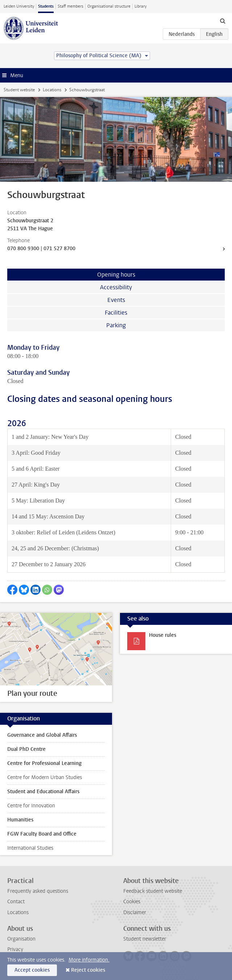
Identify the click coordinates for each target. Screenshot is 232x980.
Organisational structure (109, 6)
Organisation (21, 939)
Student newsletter (145, 939)
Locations (52, 90)
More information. (89, 960)
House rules (163, 635)
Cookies (132, 902)
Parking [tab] (116, 325)
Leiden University (19, 6)
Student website (19, 90)
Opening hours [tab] (116, 275)
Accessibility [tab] (116, 287)
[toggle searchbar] (223, 21)
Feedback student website (153, 891)
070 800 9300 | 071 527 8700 (41, 249)
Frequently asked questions (38, 891)
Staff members (71, 6)
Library (140, 6)
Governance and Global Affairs (42, 735)
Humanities (20, 820)
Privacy (15, 949)
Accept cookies (32, 970)
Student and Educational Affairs (43, 792)
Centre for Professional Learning (44, 763)
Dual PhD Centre (26, 749)
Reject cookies (88, 970)
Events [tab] (116, 300)
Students (46, 6)
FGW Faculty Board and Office (42, 834)
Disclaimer (135, 912)
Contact (16, 902)
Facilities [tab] (116, 313)
